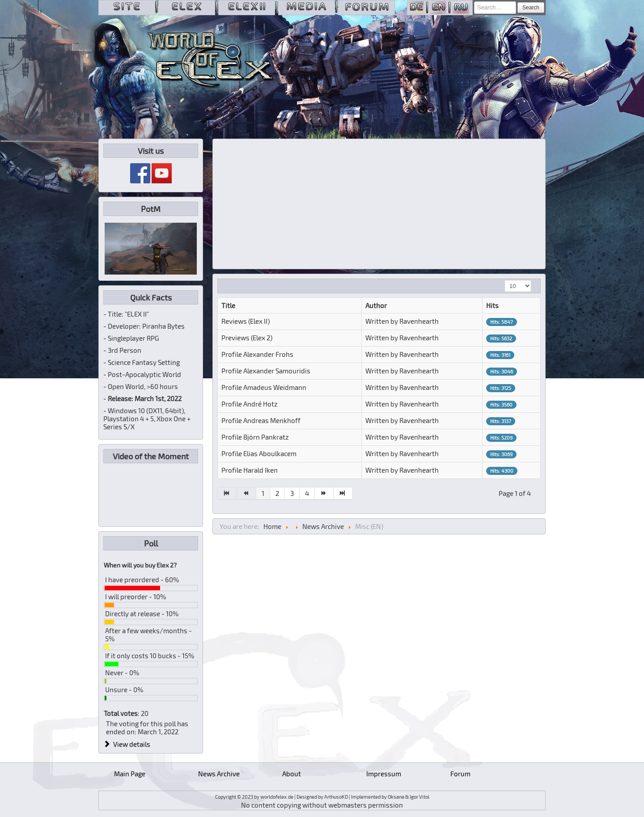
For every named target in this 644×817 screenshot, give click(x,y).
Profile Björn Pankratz (255, 437)
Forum (460, 774)
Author (376, 305)
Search (531, 8)
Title (228, 305)
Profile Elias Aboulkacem (259, 453)
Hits (492, 305)
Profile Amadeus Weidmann (264, 387)
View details (127, 744)
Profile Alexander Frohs (257, 354)
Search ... (474, 2)
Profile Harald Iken (250, 470)
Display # (505, 280)
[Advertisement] (379, 204)
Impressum (384, 774)
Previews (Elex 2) (247, 338)
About (292, 774)
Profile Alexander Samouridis (266, 371)
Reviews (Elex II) (246, 321)
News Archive (219, 774)
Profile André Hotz (250, 404)
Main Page (130, 774)
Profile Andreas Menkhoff (261, 420)
